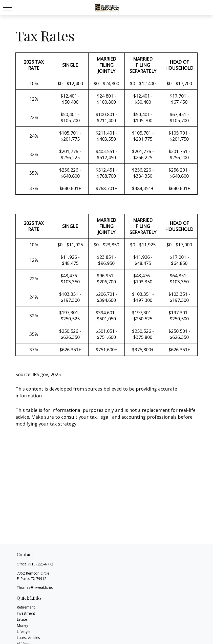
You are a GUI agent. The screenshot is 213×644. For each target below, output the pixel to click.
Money (22, 625)
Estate (22, 619)
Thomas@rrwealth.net (35, 587)
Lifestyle (24, 631)
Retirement (26, 607)
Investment (26, 613)
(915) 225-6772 (41, 564)
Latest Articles (28, 638)
